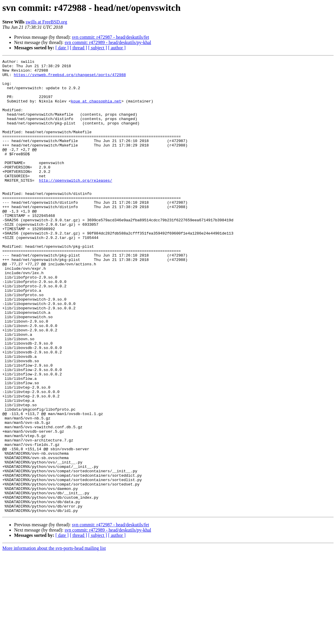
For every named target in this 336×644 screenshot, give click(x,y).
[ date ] (62, 48)
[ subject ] (98, 48)
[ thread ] (78, 48)
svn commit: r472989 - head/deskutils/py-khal (108, 42)
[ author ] (117, 48)
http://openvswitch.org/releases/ (76, 205)
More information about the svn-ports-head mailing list (54, 639)
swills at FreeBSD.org (46, 22)
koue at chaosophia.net (96, 110)
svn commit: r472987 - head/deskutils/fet (110, 37)
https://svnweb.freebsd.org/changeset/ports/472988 (70, 78)
